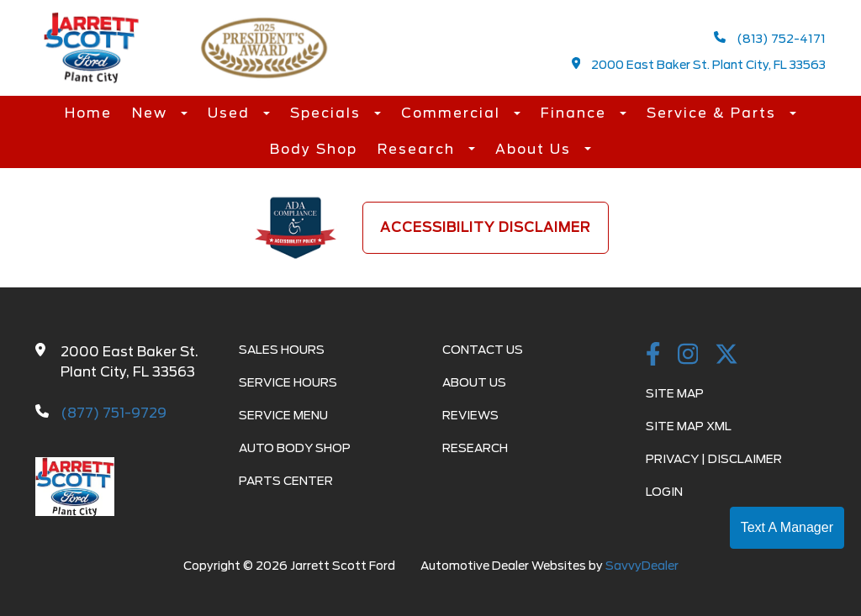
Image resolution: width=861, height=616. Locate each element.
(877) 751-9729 (114, 413)
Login (664, 492)
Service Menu (283, 415)
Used (231, 113)
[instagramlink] (688, 355)
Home (88, 113)
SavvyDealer (642, 566)
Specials (328, 113)
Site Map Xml (689, 426)
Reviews (470, 415)
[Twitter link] (726, 355)
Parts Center (286, 481)
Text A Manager (787, 527)
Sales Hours (282, 350)
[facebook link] (653, 355)
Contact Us (483, 350)
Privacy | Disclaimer (714, 459)
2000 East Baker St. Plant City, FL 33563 (699, 64)
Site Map (675, 393)
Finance (576, 113)
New (152, 113)
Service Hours (288, 382)
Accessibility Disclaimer (486, 227)
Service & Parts (714, 113)
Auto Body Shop (295, 448)
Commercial (453, 113)
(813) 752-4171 (770, 38)
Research (419, 149)
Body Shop (314, 149)
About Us (536, 149)
